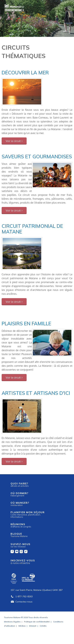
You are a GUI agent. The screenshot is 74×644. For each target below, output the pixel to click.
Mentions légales (12, 622)
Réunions (21, 525)
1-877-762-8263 (22, 596)
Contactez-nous (22, 602)
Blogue (19, 535)
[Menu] (69, 8)
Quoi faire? (20, 485)
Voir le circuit (13, 141)
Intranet (33, 626)
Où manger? (20, 504)
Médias (22, 626)
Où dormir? (19, 494)
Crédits (43, 626)
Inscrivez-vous (23, 562)
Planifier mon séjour (28, 514)
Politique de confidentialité (37, 622)
